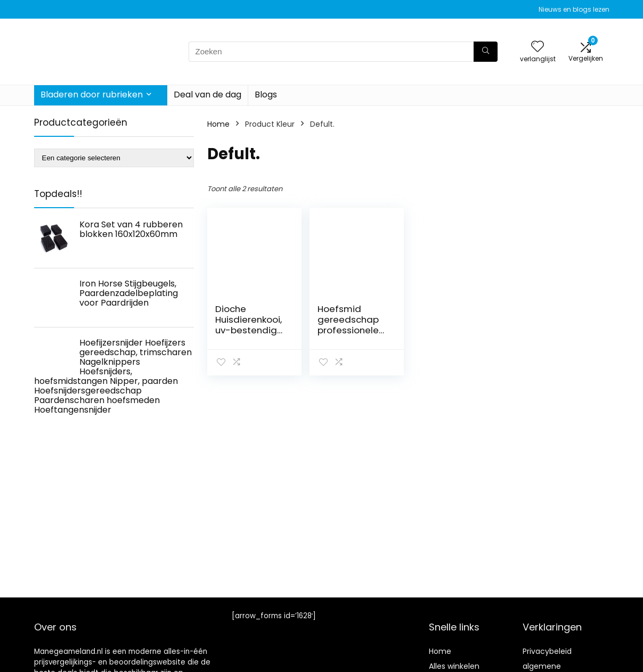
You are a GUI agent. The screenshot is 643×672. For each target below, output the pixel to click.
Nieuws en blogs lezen (574, 9)
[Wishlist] (538, 47)
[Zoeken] (486, 52)
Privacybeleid (547, 651)
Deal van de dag (207, 95)
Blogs (266, 95)
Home (218, 124)
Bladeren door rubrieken (92, 95)
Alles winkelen (454, 666)
